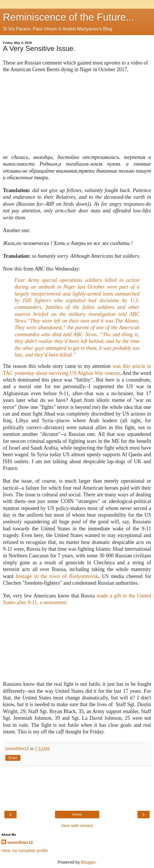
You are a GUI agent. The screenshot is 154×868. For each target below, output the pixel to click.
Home (77, 815)
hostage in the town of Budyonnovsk (57, 576)
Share (13, 758)
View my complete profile (25, 851)
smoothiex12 (20, 842)
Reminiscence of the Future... (69, 17)
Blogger (88, 862)
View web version (77, 826)
